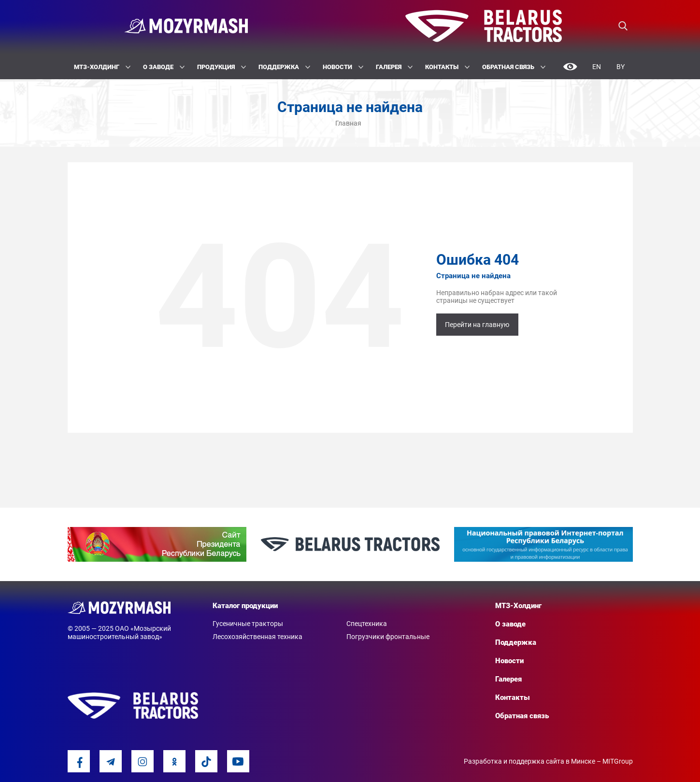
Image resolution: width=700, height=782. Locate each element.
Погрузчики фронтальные (388, 637)
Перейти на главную (477, 325)
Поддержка (284, 67)
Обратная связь (514, 67)
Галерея (394, 67)
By (621, 67)
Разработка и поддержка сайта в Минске (529, 761)
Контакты (447, 67)
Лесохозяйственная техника (257, 637)
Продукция (221, 67)
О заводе (164, 67)
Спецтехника (367, 624)
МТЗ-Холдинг (102, 67)
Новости (343, 67)
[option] (157, 544)
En (597, 67)
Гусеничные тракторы (248, 624)
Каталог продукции (245, 606)
